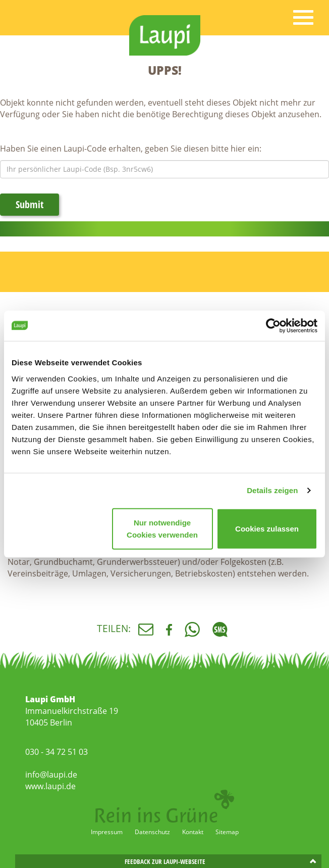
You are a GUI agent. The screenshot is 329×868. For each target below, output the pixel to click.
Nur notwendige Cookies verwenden (162, 528)
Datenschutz (152, 832)
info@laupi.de (51, 775)
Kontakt (193, 832)
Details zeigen (272, 490)
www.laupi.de (50, 786)
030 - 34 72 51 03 (57, 752)
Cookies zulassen (267, 528)
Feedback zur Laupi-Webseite (165, 861)
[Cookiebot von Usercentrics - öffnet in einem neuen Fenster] (273, 326)
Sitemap (227, 832)
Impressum (107, 832)
